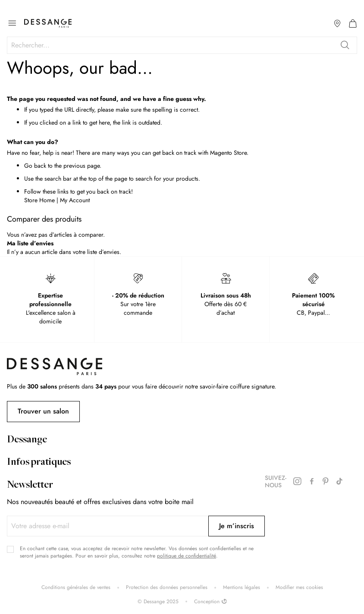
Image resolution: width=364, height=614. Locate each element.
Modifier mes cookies (299, 587)
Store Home (39, 200)
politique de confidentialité (187, 556)
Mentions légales (242, 587)
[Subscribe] (237, 526)
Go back (35, 166)
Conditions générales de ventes (76, 587)
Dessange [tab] (27, 440)
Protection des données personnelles (167, 587)
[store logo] (48, 23)
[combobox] (182, 45)
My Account (75, 200)
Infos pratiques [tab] (39, 463)
